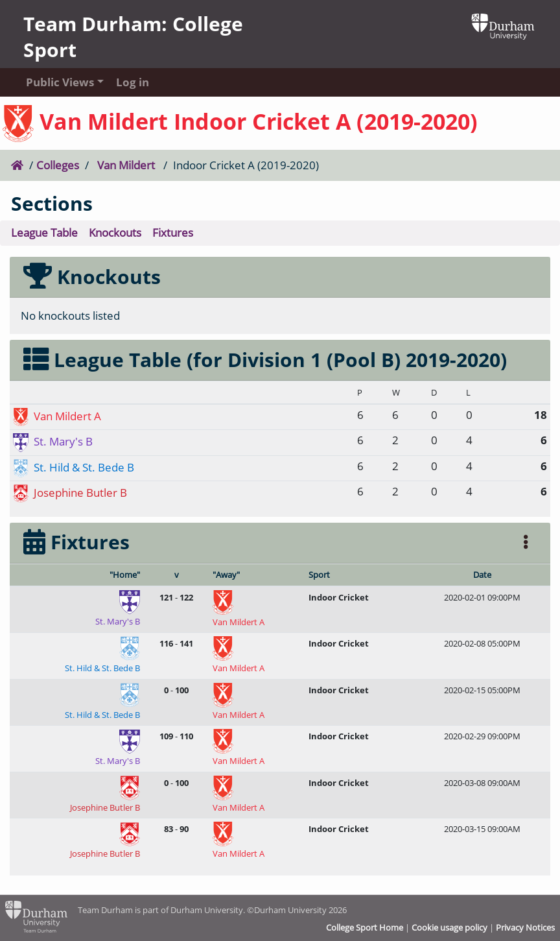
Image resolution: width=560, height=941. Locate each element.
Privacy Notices (525, 927)
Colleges (58, 165)
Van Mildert (126, 165)
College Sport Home (365, 927)
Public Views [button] (58, 82)
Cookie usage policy (449, 927)
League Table (44, 232)
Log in (133, 82)
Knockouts (115, 232)
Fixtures (173, 232)
